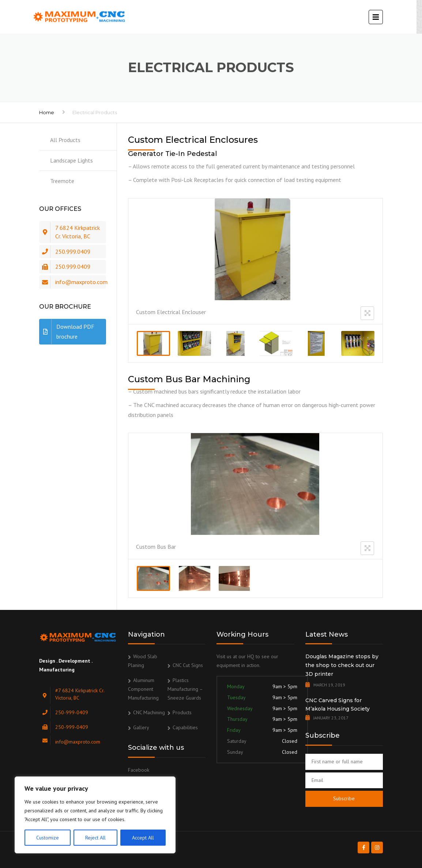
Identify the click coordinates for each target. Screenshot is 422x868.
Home (47, 112)
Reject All (95, 838)
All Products (65, 140)
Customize (48, 838)
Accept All (143, 838)
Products (182, 712)
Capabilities (185, 727)
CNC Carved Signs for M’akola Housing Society (338, 705)
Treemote (62, 181)
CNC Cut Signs (188, 665)
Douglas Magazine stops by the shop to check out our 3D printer (342, 665)
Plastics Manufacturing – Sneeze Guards (185, 689)
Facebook (139, 770)
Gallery (141, 727)
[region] (95, 815)
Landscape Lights (71, 160)
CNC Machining (149, 712)
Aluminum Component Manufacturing (143, 689)
